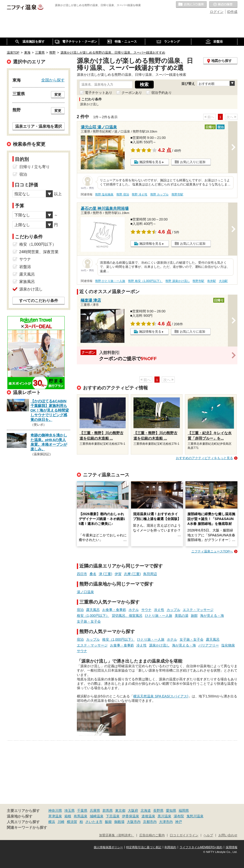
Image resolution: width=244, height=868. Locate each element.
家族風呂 (27, 282)
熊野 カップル (159, 194)
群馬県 (108, 810)
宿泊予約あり (162, 93)
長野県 (158, 810)
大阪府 (133, 810)
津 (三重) (106, 574)
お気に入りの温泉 (191, 5)
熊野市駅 (177, 194)
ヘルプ (208, 835)
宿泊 (80, 610)
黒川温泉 (164, 816)
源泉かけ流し (159, 645)
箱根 (68, 816)
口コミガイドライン (184, 835)
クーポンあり (132, 93)
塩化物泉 (228, 645)
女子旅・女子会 (89, 621)
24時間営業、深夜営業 (39, 252)
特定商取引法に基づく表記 (144, 847)
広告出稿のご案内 (152, 835)
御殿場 (119, 822)
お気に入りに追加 (193, 162)
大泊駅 (223, 281)
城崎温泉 (97, 816)
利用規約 (170, 847)
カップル (173, 610)
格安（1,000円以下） (93, 616)
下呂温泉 (113, 816)
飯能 (108, 822)
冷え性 (159, 610)
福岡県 (184, 810)
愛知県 (171, 810)
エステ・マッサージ (198, 610)
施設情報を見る (150, 162)
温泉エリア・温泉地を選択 (39, 126)
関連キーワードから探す (27, 828)
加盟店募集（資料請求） (117, 835)
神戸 (179, 822)
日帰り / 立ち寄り (35, 167)
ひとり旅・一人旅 (159, 616)
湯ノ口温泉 (85, 592)
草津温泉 (55, 816)
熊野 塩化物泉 (104, 194)
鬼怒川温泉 (195, 816)
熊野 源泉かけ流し (178, 281)
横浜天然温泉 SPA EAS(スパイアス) (161, 696)
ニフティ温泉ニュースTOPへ (212, 551)
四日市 (82, 574)
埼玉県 (70, 810)
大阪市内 (134, 822)
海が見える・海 (212, 616)
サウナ (146, 610)
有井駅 (212, 281)
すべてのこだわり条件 (39, 301)
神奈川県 (55, 810)
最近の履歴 (223, 5)
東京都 (120, 810)
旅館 (194, 616)
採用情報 (232, 847)
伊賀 (118, 574)
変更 (58, 95)
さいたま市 (94, 822)
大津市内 (166, 822)
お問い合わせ (228, 835)
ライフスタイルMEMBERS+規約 (201, 847)
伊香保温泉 (131, 816)
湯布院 (179, 816)
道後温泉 (148, 816)
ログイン (217, 12)
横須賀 (72, 822)
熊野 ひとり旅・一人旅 (110, 281)
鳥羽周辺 (150, 574)
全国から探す (53, 80)
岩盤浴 (25, 267)
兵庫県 (95, 810)
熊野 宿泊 (123, 194)
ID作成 (232, 12)
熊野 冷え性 (139, 194)
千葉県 (82, 810)
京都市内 (150, 822)
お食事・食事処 (114, 610)
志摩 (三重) (132, 574)
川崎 (61, 822)
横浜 (52, 822)
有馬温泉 (81, 816)
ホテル (134, 610)
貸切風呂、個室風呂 (127, 616)
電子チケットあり (99, 93)
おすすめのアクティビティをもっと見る (204, 458)
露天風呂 (93, 610)
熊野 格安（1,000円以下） (145, 281)
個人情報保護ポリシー (108, 847)
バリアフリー (209, 645)
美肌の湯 (182, 616)
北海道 (146, 810)
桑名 (93, 574)
